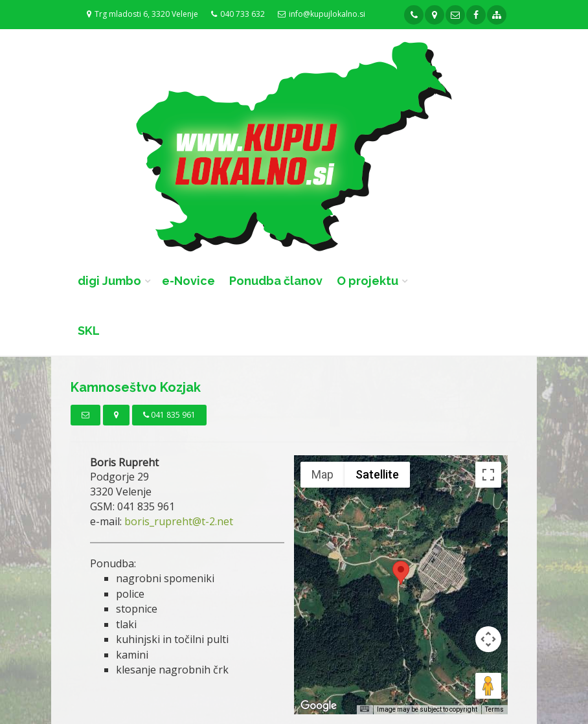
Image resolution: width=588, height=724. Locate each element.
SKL (89, 331)
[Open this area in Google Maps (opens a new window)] (319, 706)
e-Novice (188, 281)
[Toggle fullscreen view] (488, 475)
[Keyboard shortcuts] (365, 709)
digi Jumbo (109, 281)
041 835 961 (169, 415)
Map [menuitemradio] (322, 474)
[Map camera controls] (488, 639)
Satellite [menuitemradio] (377, 474)
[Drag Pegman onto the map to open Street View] (488, 686)
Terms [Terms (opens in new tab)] (494, 709)
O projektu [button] (367, 281)
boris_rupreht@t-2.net (179, 521)
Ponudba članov (276, 281)
